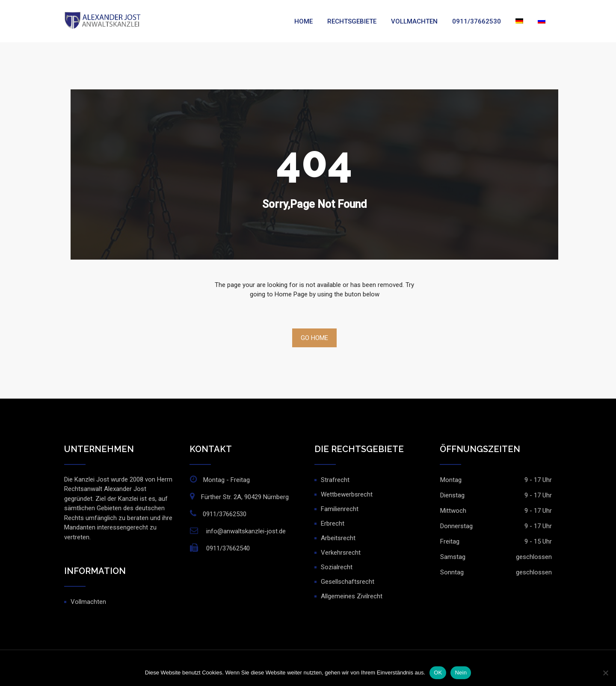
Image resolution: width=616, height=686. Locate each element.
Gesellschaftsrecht (348, 582)
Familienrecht (340, 509)
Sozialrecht (337, 567)
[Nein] (605, 673)
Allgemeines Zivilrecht (352, 596)
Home (304, 21)
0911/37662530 (477, 21)
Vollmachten (414, 21)
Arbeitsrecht (338, 538)
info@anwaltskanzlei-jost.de (246, 531)
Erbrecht (333, 523)
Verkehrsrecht (341, 553)
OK (438, 673)
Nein (461, 673)
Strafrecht (335, 480)
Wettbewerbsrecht (347, 494)
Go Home (314, 338)
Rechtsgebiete (352, 21)
